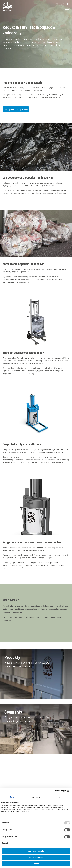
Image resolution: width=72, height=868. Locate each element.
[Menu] (67, 10)
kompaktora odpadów (22, 190)
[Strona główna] (7, 7)
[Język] (68, 4)
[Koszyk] (57, 4)
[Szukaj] (62, 4)
